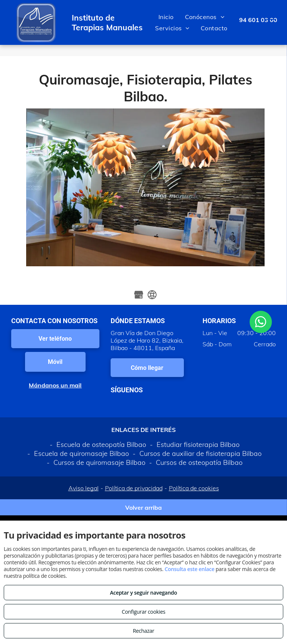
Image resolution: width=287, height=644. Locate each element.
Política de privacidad (134, 488)
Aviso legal (84, 488)
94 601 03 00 (258, 20)
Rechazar (143, 631)
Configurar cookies (144, 612)
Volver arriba (143, 507)
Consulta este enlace (189, 569)
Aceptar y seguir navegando (143, 593)
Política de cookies (194, 488)
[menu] (271, 22)
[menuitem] (166, 17)
